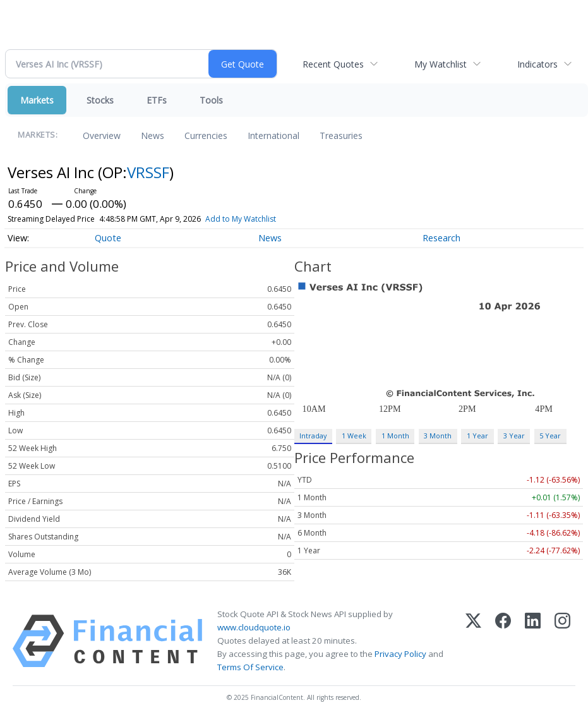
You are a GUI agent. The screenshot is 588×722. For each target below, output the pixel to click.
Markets (37, 100)
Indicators (537, 64)
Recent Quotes (333, 64)
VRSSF (148, 172)
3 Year (514, 436)
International (273, 135)
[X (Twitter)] (473, 641)
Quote (108, 238)
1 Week (354, 436)
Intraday (313, 436)
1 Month (395, 436)
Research (441, 238)
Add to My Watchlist (241, 219)
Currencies (206, 135)
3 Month (438, 436)
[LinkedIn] (533, 641)
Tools (211, 100)
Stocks (100, 100)
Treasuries (341, 135)
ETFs (157, 100)
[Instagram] (562, 641)
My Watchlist (441, 64)
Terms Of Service (250, 667)
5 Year (550, 436)
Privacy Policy (400, 654)
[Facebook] (503, 641)
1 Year (477, 436)
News (153, 135)
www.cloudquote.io (254, 627)
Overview (102, 135)
